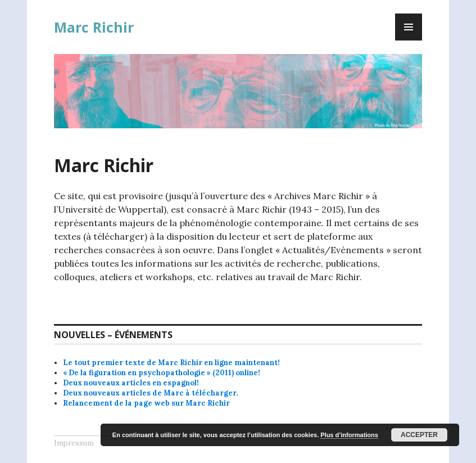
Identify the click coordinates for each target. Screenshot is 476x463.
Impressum (74, 443)
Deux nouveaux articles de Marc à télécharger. (150, 393)
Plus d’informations (349, 435)
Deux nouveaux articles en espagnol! (131, 383)
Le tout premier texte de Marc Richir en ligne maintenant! (171, 363)
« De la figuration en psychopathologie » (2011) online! (162, 373)
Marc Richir (94, 27)
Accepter (419, 435)
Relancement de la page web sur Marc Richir (146, 403)
